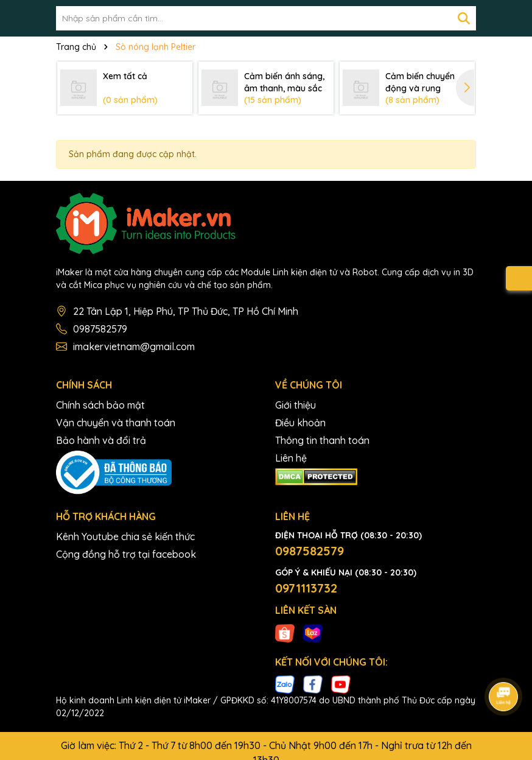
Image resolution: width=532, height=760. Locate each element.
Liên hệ (291, 458)
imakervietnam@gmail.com (134, 347)
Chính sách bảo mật (100, 405)
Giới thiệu (296, 405)
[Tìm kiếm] (464, 18)
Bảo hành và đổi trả (101, 440)
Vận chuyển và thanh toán (116, 423)
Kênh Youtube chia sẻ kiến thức (125, 537)
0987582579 (100, 329)
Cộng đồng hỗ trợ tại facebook (126, 554)
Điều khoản (300, 423)
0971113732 (306, 588)
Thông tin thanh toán (322, 440)
